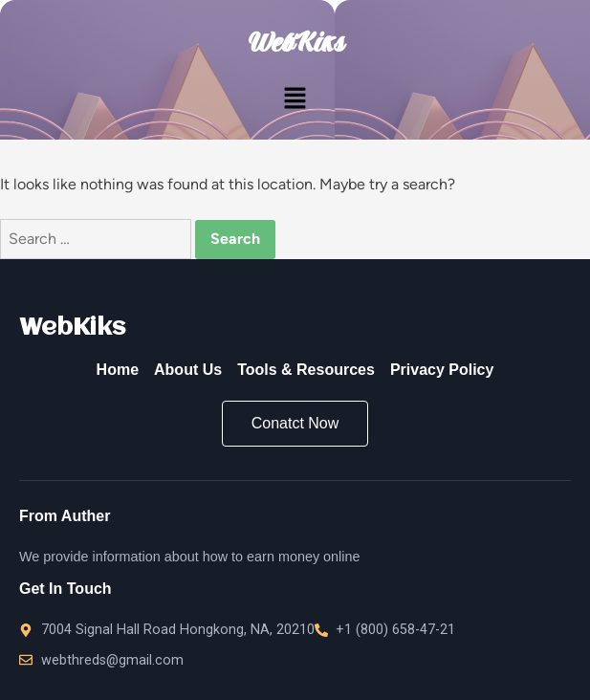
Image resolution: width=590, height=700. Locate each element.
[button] (295, 99)
